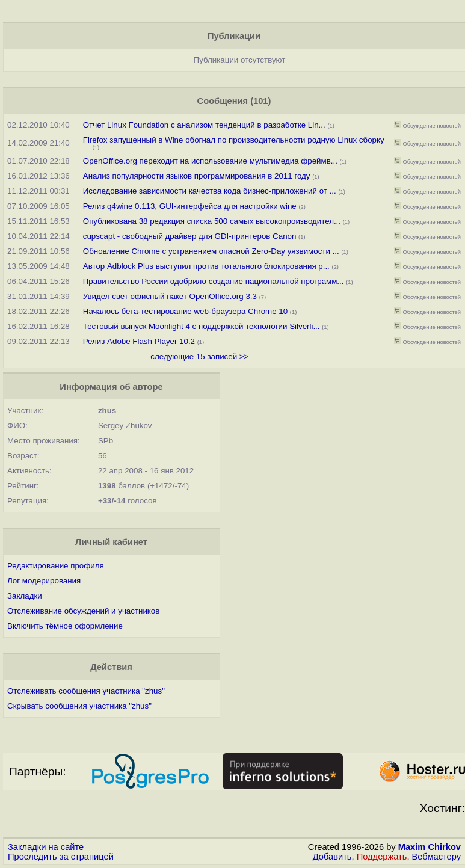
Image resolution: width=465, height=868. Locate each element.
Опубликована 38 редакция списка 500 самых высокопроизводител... (212, 221)
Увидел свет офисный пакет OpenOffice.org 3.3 (170, 296)
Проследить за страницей (61, 857)
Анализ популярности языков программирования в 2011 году (198, 176)
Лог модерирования (44, 581)
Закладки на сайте (46, 847)
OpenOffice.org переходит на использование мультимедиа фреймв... (210, 161)
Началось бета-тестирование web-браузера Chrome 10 (186, 311)
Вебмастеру (436, 857)
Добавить (332, 857)
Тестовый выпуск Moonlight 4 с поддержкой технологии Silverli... (202, 326)
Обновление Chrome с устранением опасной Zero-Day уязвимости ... (211, 251)
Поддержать (382, 857)
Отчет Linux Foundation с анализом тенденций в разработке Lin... (204, 125)
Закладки (25, 596)
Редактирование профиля (56, 566)
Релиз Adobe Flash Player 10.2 (139, 341)
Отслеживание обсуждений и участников (83, 611)
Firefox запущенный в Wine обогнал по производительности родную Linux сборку (234, 140)
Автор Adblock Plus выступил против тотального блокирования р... (206, 266)
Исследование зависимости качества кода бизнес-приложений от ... (210, 191)
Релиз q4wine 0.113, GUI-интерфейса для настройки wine (190, 206)
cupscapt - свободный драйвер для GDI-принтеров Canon (190, 236)
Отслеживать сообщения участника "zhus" (86, 691)
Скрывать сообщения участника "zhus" (79, 706)
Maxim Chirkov (430, 847)
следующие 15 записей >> (199, 356)
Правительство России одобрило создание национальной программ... (214, 281)
